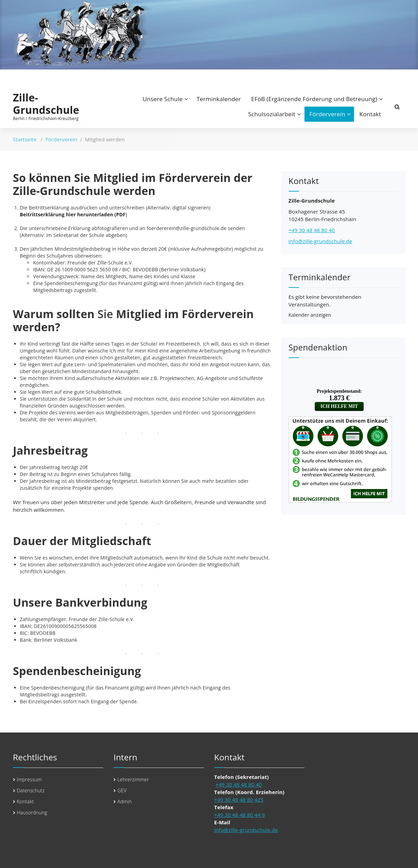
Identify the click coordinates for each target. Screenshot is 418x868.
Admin (125, 801)
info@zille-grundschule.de (320, 241)
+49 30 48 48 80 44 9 (240, 815)
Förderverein (327, 114)
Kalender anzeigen (310, 315)
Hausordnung (32, 812)
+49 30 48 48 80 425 (239, 800)
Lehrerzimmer (133, 779)
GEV (122, 790)
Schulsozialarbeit (272, 114)
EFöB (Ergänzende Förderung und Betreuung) (314, 99)
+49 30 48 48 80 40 (312, 230)
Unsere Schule (163, 99)
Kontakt (370, 114)
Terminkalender (219, 99)
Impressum (29, 779)
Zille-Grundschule (46, 104)
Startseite (25, 139)
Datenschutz (31, 790)
